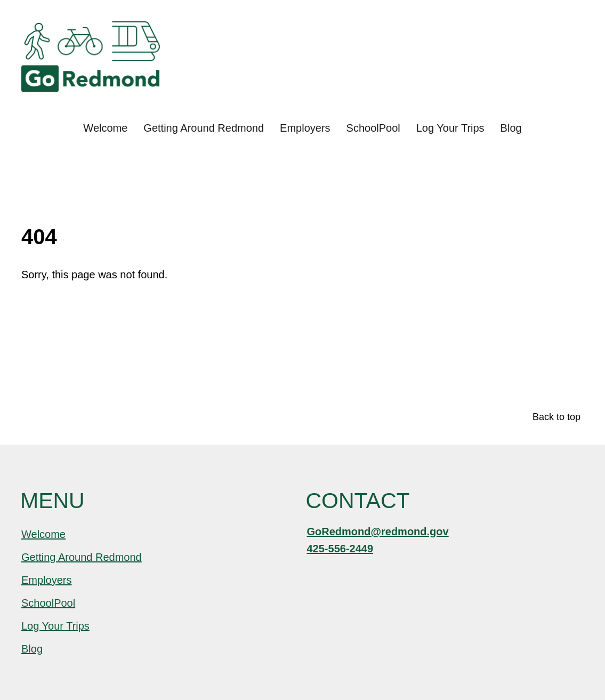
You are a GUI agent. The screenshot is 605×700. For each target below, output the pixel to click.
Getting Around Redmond (204, 128)
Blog (511, 128)
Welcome (105, 128)
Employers (305, 128)
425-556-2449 (340, 549)
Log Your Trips (450, 128)
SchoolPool (373, 128)
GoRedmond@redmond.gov (378, 532)
